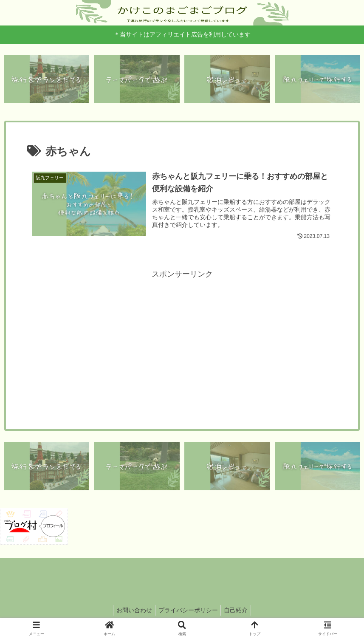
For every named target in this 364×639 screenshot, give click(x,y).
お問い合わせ (132, 613)
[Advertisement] (182, 342)
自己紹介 (239, 613)
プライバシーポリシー (188, 613)
